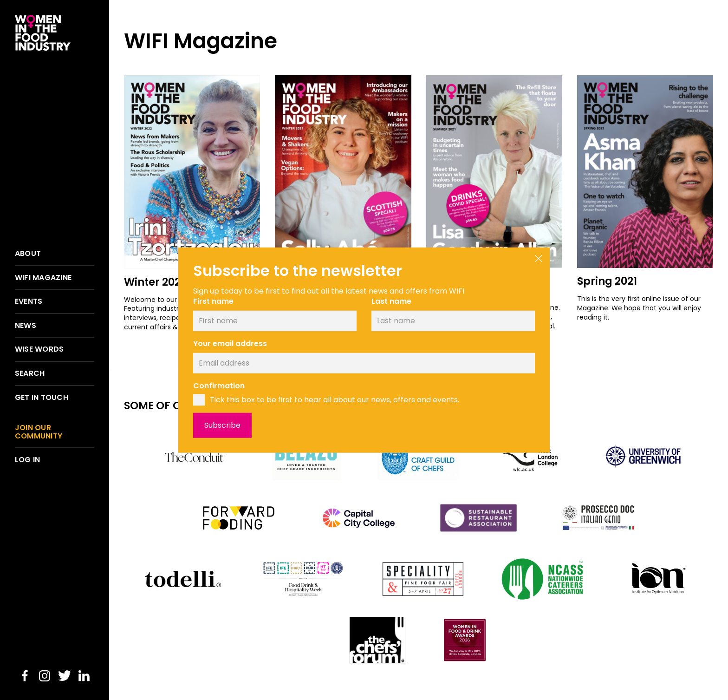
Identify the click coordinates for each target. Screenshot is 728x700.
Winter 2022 (155, 282)
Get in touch (42, 398)
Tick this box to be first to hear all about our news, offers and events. (335, 400)
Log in (27, 460)
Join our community (39, 432)
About (28, 254)
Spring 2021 (607, 281)
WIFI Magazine (43, 278)
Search (30, 373)
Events (29, 301)
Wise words (39, 349)
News (26, 326)
